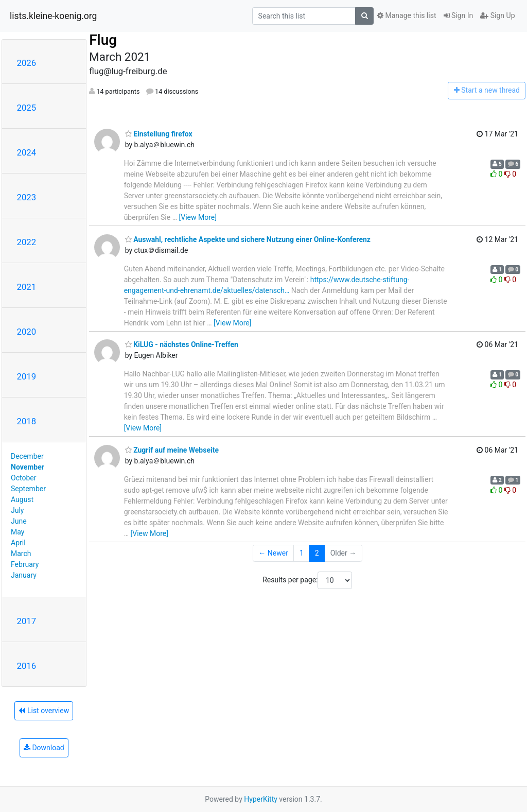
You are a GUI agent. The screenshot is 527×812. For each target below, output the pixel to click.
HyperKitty (261, 799)
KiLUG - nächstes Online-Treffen (182, 344)
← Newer (273, 553)
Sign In (459, 15)
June (19, 521)
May (17, 532)
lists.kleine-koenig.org (53, 16)
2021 (27, 287)
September (28, 489)
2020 (27, 332)
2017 (27, 621)
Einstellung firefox (159, 134)
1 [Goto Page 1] (302, 553)
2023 (27, 197)
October (23, 478)
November (28, 467)
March (21, 554)
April (18, 543)
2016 (27, 666)
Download (44, 748)
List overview (44, 711)
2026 (27, 63)
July (17, 510)
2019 (27, 376)
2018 (27, 421)
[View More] (198, 217)
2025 (27, 108)
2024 (27, 152)
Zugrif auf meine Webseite (172, 450)
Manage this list (407, 15)
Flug (103, 40)
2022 (27, 242)
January (24, 575)
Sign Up (497, 15)
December (27, 456)
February (25, 564)
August (22, 499)
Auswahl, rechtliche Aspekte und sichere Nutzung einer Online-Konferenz (248, 239)
